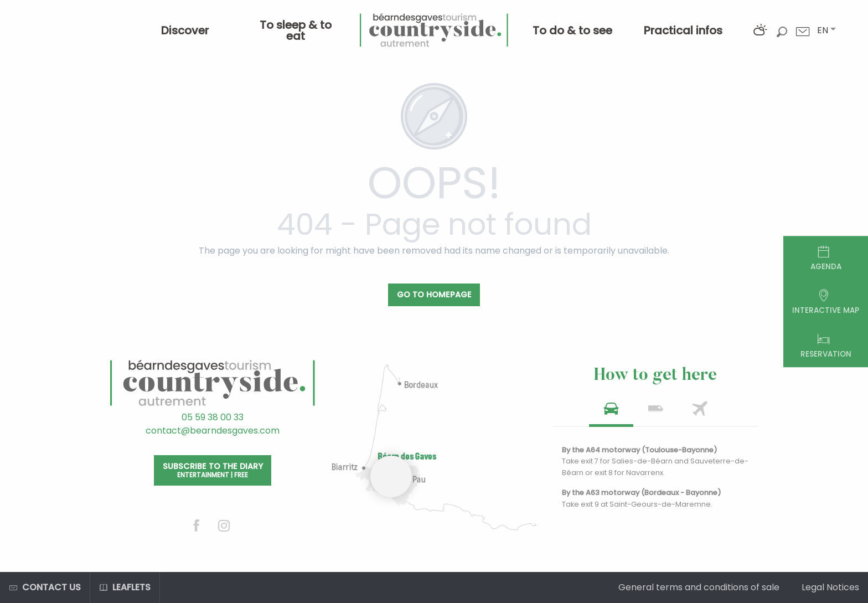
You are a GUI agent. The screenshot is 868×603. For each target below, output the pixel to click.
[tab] (611, 412)
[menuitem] (185, 30)
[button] (823, 30)
